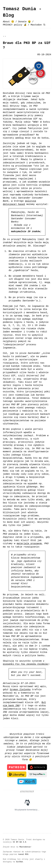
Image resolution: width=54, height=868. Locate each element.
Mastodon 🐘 (38, 25)
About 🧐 (8, 22)
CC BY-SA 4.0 (19, 842)
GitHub (19, 861)
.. (5, 36)
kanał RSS (23, 854)
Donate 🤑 (24, 22)
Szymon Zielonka (20, 690)
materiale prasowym (29, 544)
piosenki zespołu (26, 664)
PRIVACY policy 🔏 (15, 25)
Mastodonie (25, 847)
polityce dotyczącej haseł (19, 203)
